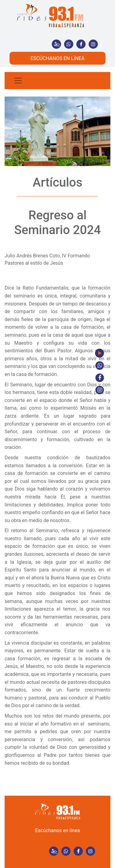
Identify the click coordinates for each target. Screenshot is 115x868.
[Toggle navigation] (18, 81)
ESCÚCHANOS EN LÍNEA (57, 58)
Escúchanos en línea (58, 830)
